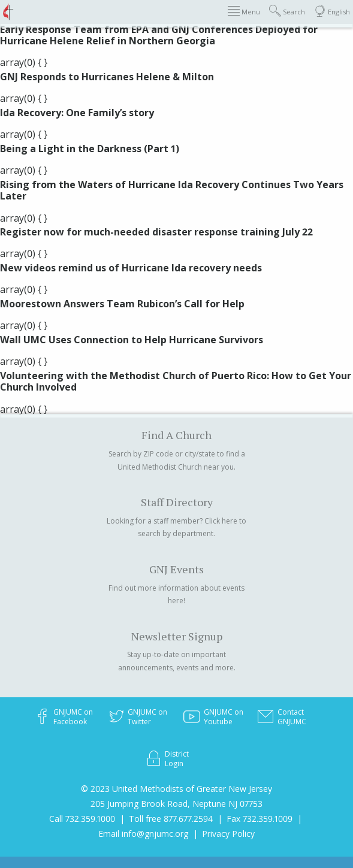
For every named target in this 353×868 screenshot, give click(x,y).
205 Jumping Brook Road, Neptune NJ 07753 (176, 804)
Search (287, 11)
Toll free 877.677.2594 (171, 819)
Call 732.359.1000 (82, 819)
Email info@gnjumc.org (143, 834)
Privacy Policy (228, 834)
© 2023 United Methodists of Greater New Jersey (176, 789)
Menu (244, 11)
